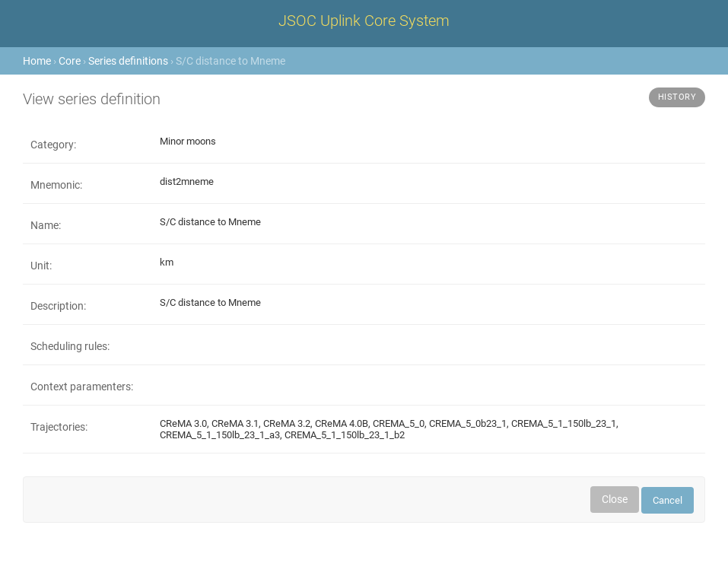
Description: (58, 306)
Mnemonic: (56, 185)
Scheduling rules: (70, 346)
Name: (46, 225)
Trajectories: (59, 427)
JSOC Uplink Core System (364, 21)
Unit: (41, 266)
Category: (53, 145)
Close (615, 499)
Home (37, 61)
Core (70, 61)
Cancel (668, 500)
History (677, 97)
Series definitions (128, 61)
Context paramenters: (82, 387)
